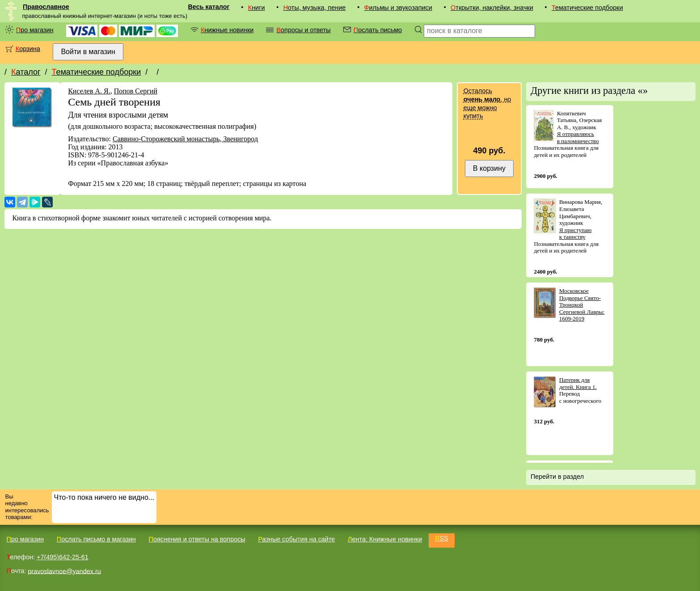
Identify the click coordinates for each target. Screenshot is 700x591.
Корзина (28, 49)
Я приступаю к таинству (576, 234)
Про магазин (35, 30)
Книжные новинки (227, 30)
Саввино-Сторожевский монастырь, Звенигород (185, 139)
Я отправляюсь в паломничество (578, 137)
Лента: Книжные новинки (385, 539)
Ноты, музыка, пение (315, 8)
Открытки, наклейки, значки (492, 8)
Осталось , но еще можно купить (487, 103)
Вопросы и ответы (303, 30)
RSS (442, 538)
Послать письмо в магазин (96, 539)
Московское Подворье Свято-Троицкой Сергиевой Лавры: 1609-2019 (582, 305)
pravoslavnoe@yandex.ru (64, 571)
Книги (257, 8)
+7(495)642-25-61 (63, 557)
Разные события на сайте (296, 539)
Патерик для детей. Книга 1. (578, 383)
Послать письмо (378, 30)
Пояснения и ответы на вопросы (197, 539)
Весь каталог (209, 7)
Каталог (26, 72)
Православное (46, 7)
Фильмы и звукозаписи (398, 8)
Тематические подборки (587, 8)
